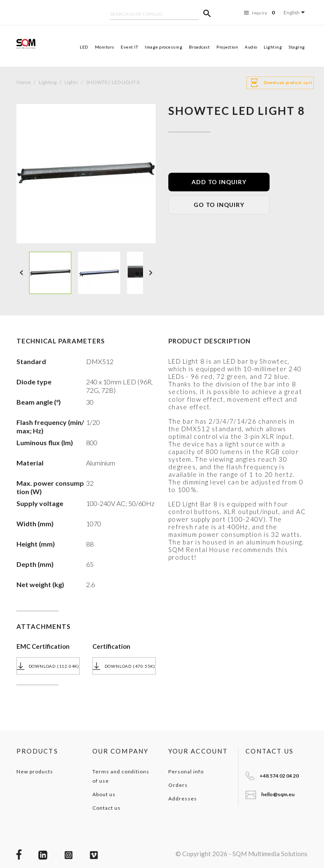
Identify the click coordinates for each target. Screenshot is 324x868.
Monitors (105, 47)
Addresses (183, 799)
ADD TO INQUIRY (219, 182)
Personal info (186, 771)
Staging (297, 47)
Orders (178, 785)
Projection (227, 47)
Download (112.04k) (48, 666)
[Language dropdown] (296, 12)
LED (84, 47)
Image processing (163, 47)
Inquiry (261, 13)
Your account (198, 751)
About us (104, 794)
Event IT (129, 47)
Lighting (273, 47)
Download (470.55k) (124, 666)
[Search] (154, 15)
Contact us (107, 808)
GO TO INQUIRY (219, 205)
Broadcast (200, 47)
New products (35, 771)
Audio (251, 47)
